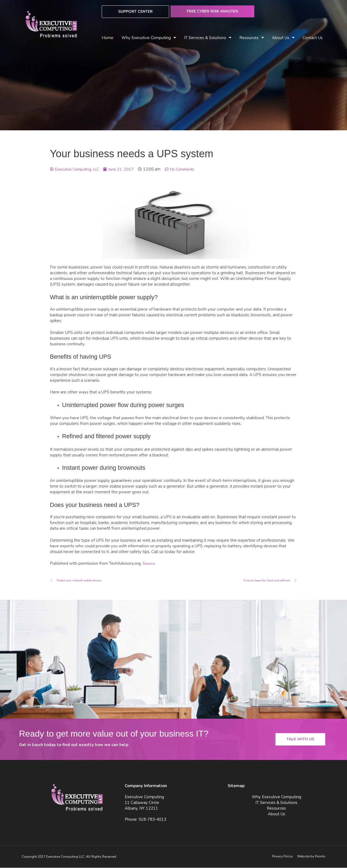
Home (107, 38)
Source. (149, 563)
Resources (252, 38)
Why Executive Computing (149, 38)
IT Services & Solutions (208, 38)
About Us (283, 38)
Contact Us (313, 38)
